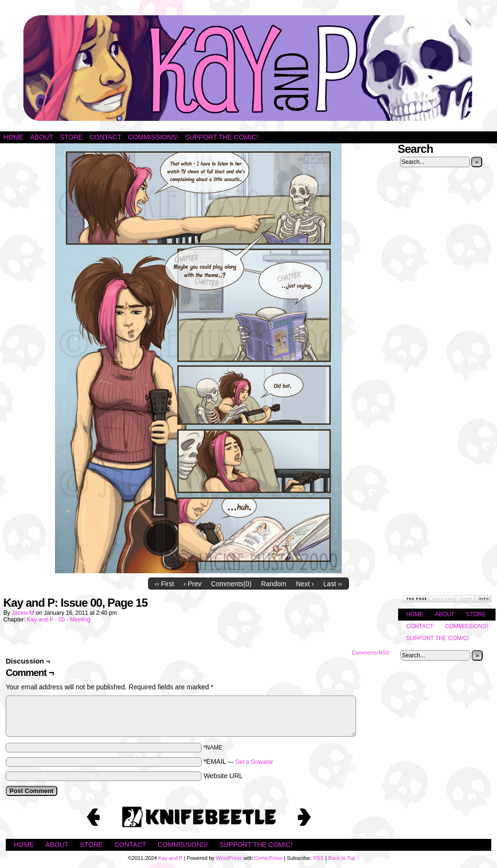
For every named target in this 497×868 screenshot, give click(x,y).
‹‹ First (164, 584)
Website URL (223, 776)
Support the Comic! (221, 137)
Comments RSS (371, 653)
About (42, 137)
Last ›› (333, 584)
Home (13, 137)
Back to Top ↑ (344, 858)
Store (71, 137)
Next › (305, 584)
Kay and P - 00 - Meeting (59, 620)
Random (274, 584)
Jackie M (23, 613)
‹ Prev (192, 584)
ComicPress (268, 858)
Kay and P (248, 68)
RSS (319, 858)
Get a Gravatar (254, 762)
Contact (105, 137)
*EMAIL (238, 761)
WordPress (229, 858)
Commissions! (153, 137)
